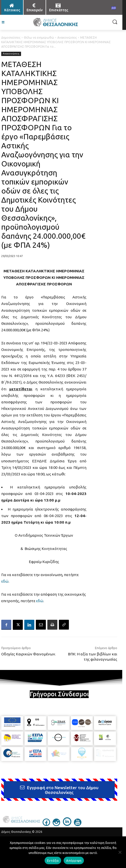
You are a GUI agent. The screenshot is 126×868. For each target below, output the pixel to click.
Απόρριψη (74, 860)
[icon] (46, 825)
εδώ (5, 581)
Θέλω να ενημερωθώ (39, 38)
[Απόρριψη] (120, 852)
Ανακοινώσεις (67, 38)
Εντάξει (53, 860)
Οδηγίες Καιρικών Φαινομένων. (29, 654)
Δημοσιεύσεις (11, 38)
